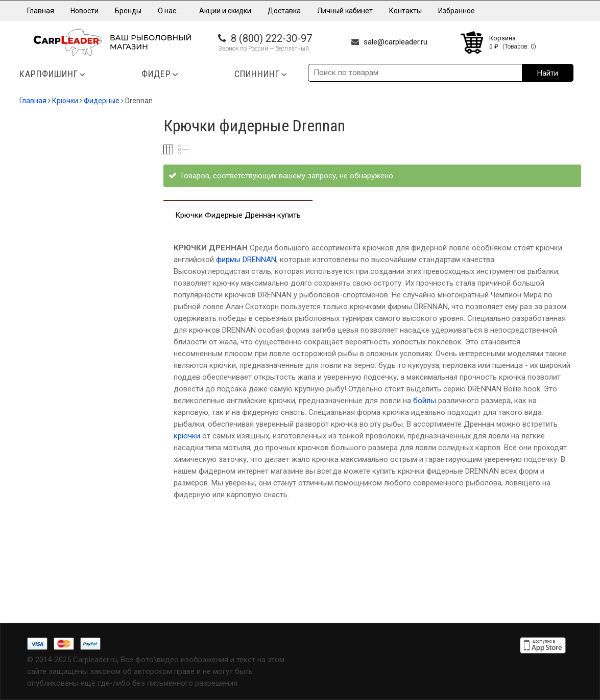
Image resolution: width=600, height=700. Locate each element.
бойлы (424, 401)
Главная (41, 11)
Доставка (284, 11)
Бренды (128, 11)
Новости (85, 11)
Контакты (405, 11)
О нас (170, 11)
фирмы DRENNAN (246, 260)
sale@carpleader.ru (395, 42)
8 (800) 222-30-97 (271, 38)
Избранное (457, 11)
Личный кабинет (345, 11)
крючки (187, 436)
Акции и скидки (225, 11)
